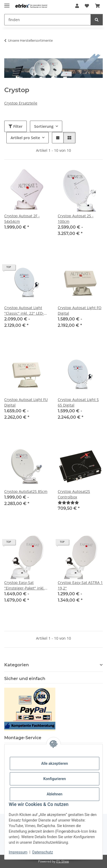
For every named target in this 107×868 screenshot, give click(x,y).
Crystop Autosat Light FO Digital (80, 310)
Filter (15, 126)
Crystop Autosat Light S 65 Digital (78, 402)
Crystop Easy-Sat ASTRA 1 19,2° (80, 585)
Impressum (18, 852)
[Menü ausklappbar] (7, 3)
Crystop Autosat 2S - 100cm (76, 219)
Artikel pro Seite (25, 138)
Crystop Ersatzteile (21, 103)
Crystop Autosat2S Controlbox (74, 494)
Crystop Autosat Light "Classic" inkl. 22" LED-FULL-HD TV (24, 311)
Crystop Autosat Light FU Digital (26, 402)
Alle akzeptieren (54, 763)
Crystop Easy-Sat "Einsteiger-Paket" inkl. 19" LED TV (24, 585)
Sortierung (44, 126)
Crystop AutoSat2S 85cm (26, 491)
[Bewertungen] (68, 503)
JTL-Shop (63, 861)
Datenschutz (43, 852)
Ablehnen (54, 794)
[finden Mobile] (48, 20)
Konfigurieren (54, 779)
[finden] (97, 20)
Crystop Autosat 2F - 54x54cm (22, 219)
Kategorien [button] (17, 665)
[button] (77, 6)
